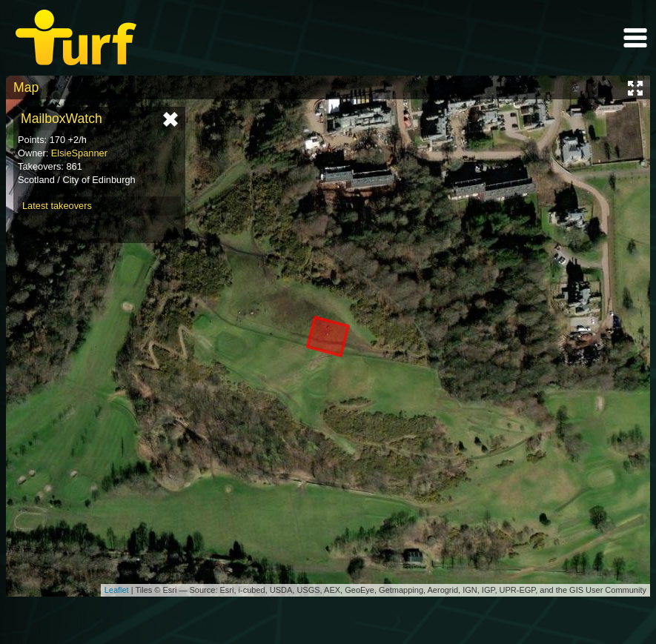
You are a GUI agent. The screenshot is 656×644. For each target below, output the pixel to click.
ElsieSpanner (79, 153)
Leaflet (117, 590)
